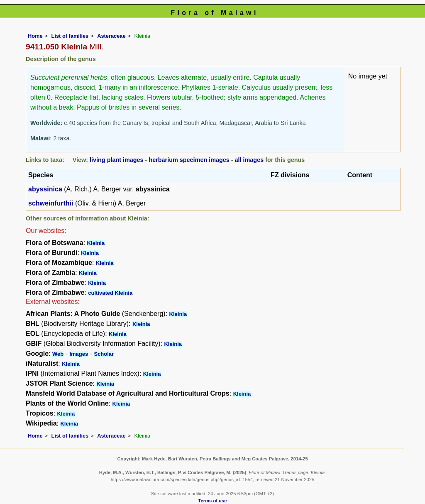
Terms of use (213, 501)
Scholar (104, 354)
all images (249, 160)
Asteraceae (111, 36)
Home (35, 36)
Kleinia (96, 243)
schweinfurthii (51, 203)
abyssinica (45, 189)
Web (58, 354)
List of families (70, 36)
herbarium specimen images (189, 160)
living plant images (117, 160)
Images (79, 354)
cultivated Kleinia (110, 293)
